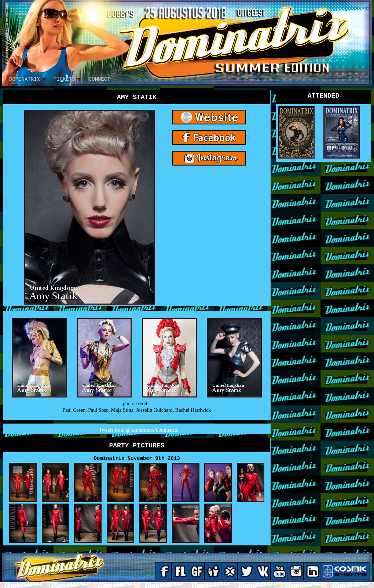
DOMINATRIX (25, 79)
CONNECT (100, 79)
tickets (64, 79)
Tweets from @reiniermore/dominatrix (138, 430)
